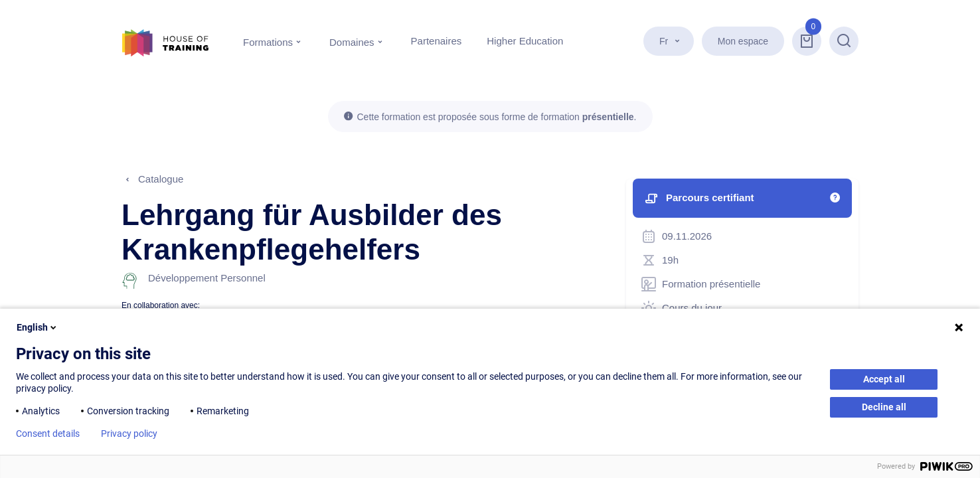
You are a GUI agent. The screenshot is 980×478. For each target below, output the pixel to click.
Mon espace (743, 41)
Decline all (884, 407)
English (38, 327)
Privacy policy (129, 434)
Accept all (884, 379)
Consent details (48, 434)
